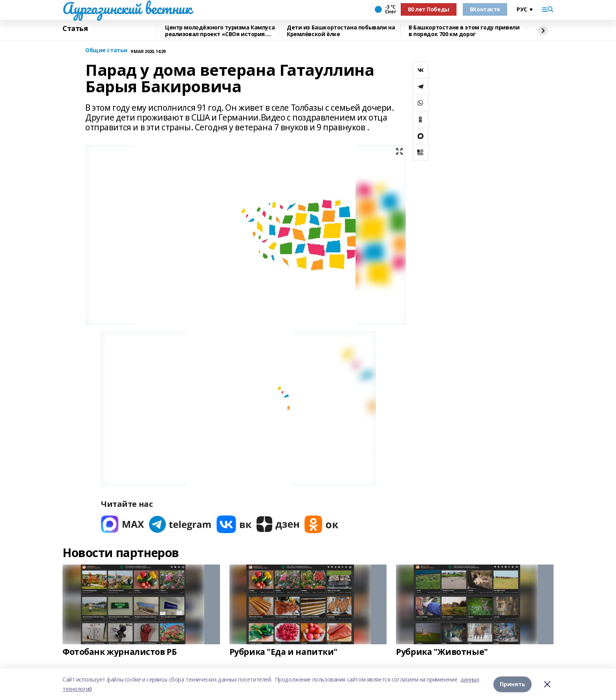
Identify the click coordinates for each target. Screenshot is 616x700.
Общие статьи (106, 50)
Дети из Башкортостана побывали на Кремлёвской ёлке (341, 31)
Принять (512, 684)
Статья (75, 29)
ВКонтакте (485, 9)
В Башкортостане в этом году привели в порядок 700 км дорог (464, 31)
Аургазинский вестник (127, 8)
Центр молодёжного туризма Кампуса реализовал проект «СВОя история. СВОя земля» (220, 31)
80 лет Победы (429, 9)
